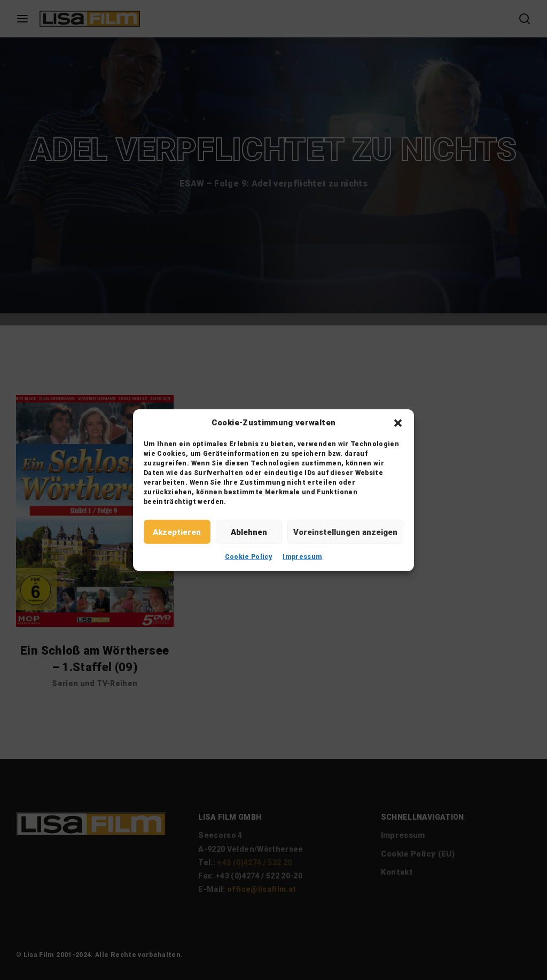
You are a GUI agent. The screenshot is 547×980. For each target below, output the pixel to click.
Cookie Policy (249, 557)
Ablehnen (249, 532)
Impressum (302, 557)
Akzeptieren (177, 532)
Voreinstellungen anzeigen (345, 532)
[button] (398, 423)
